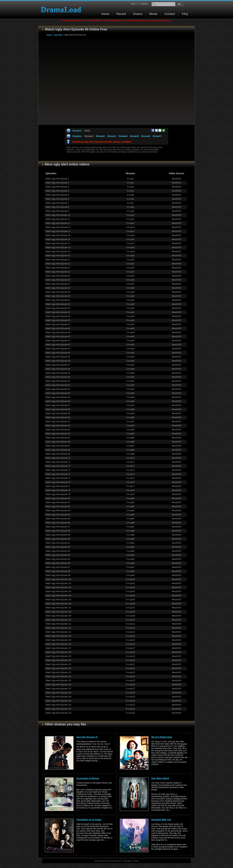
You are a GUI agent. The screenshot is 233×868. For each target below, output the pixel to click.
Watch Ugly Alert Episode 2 (57, 183)
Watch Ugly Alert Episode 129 (58, 697)
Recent (121, 14)
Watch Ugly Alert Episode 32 (58, 304)
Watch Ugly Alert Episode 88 (58, 531)
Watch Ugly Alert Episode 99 (58, 575)
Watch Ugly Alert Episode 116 (58, 644)
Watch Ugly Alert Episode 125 (58, 681)
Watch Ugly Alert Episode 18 (58, 248)
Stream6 (146, 136)
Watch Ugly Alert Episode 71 (58, 462)
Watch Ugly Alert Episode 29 (58, 292)
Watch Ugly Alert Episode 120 (58, 660)
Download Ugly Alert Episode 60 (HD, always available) (102, 142)
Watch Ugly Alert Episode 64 (58, 434)
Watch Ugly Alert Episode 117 (58, 648)
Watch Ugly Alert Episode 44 (58, 353)
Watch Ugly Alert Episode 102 (58, 587)
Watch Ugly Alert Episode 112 (58, 628)
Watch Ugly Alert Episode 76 (58, 482)
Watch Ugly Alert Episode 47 (58, 365)
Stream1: (77, 131)
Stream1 (89, 136)
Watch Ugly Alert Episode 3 (57, 187)
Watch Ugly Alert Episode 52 (58, 385)
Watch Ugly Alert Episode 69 (58, 454)
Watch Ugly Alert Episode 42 (58, 345)
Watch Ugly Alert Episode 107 (58, 608)
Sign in (134, 4)
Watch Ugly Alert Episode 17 (58, 243)
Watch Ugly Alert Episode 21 (58, 260)
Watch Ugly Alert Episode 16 (58, 239)
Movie (153, 14)
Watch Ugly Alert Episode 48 (58, 369)
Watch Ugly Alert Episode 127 (58, 689)
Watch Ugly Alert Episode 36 (58, 320)
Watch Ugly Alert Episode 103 (58, 592)
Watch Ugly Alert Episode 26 (58, 280)
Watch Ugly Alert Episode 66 (58, 442)
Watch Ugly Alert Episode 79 (58, 494)
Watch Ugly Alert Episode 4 (57, 191)
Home (105, 14)
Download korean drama (62, 10)
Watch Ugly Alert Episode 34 (58, 312)
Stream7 (157, 136)
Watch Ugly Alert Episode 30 (58, 296)
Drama (138, 14)
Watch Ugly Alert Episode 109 (58, 616)
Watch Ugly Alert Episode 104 (58, 596)
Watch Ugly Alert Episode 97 (58, 567)
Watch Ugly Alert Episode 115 (58, 640)
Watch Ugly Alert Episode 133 (58, 713)
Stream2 (100, 136)
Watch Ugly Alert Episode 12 (58, 223)
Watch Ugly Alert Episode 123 (58, 672)
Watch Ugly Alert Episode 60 (58, 417)
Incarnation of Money (88, 778)
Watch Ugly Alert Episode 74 (58, 474)
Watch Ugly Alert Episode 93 (58, 551)
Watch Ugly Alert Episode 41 (58, 341)
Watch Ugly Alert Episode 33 (58, 308)
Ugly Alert (58, 35)
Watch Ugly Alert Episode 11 (58, 219)
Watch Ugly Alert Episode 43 (58, 349)
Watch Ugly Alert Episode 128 (58, 693)
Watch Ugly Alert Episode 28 (58, 288)
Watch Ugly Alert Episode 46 (58, 361)
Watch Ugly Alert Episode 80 (58, 498)
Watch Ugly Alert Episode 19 (58, 252)
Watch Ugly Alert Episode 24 (58, 272)
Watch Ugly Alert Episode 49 (58, 373)
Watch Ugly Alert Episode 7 (57, 203)
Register (144, 4)
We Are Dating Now (162, 737)
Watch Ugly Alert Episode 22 (58, 264)
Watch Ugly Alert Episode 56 (58, 401)
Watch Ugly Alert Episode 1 (57, 179)
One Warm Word (160, 778)
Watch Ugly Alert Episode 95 (58, 559)
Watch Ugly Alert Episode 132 (58, 709)
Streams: (77, 136)
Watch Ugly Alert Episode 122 (58, 668)
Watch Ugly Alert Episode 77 (58, 486)
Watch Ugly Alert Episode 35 (58, 316)
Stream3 (112, 136)
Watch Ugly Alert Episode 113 (58, 632)
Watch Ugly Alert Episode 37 (58, 324)
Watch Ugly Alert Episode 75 (58, 478)
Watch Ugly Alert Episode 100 (58, 579)
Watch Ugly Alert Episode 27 (58, 284)
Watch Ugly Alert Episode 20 (58, 256)
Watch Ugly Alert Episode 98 (58, 571)
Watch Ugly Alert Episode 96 (58, 563)
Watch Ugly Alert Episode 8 (57, 207)
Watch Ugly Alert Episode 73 (58, 470)
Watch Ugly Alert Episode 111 (58, 624)
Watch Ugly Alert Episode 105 (58, 600)
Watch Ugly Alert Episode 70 (58, 458)
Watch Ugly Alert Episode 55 (58, 397)
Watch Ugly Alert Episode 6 (57, 199)
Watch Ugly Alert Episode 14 (58, 231)
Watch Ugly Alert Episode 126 (58, 685)
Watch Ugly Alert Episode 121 (58, 664)
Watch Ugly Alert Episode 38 (58, 328)
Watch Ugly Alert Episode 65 (58, 438)
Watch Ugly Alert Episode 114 (58, 636)
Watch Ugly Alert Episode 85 (58, 519)
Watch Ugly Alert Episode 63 (58, 430)
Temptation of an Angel (89, 820)
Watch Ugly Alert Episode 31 (58, 300)
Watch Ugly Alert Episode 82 (58, 507)
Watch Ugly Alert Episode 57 (58, 405)
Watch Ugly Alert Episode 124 (58, 676)
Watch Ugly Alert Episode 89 (58, 535)
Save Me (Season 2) (87, 737)
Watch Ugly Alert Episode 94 (58, 555)
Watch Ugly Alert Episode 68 (58, 450)
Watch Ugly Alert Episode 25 (58, 276)
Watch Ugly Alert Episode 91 (58, 543)
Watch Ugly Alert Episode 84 (58, 515)
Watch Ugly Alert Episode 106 (58, 604)
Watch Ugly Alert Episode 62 (58, 426)
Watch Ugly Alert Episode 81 (58, 502)
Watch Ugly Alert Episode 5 (57, 195)
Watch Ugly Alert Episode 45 (58, 357)
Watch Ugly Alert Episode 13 (58, 227)
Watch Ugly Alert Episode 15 (58, 235)
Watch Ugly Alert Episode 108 (58, 612)
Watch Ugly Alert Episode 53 (58, 389)
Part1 (87, 131)
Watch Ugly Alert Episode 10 (58, 215)
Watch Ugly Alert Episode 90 (58, 539)
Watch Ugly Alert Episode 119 (58, 656)
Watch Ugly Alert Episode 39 (58, 333)
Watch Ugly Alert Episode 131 (58, 705)
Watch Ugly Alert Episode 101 (58, 583)
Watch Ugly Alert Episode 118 (58, 652)
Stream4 (123, 136)
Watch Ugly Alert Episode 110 (58, 620)
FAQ (185, 14)
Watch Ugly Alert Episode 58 (58, 409)
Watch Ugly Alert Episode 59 (58, 413)
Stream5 (134, 136)
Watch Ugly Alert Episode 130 (58, 701)
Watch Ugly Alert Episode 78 (58, 490)
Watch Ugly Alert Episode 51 (58, 381)
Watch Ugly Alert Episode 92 (58, 547)
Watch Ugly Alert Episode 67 (58, 446)
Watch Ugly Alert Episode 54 (58, 393)
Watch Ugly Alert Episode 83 (58, 511)
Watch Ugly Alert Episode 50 (58, 377)
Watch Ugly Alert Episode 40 (58, 337)
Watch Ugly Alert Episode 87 (58, 527)
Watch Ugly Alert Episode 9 (57, 211)
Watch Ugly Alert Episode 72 (58, 466)
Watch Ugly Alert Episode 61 (58, 422)
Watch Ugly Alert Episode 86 (58, 523)
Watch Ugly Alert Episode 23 (58, 268)
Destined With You (161, 820)
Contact (170, 14)
